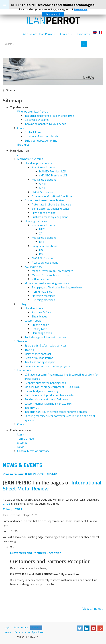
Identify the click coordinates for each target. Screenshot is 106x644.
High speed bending (44, 213)
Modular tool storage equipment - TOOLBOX (52, 387)
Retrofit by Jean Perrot (39, 358)
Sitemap (22, 443)
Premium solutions (43, 167)
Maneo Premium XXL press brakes (53, 271)
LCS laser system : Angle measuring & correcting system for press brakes (62, 377)
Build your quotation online (41, 140)
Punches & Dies (41, 312)
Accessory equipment (45, 262)
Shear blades (39, 316)
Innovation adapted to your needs (45, 124)
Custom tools (33, 321)
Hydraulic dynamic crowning (41, 391)
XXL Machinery (33, 267)
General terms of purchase (33, 451)
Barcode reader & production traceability (49, 395)
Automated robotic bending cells (52, 204)
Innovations (25, 370)
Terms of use (26, 439)
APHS (43, 184)
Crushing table (40, 325)
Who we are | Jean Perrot (39, 34)
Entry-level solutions (45, 246)
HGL (42, 250)
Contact (66, 34)
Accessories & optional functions (52, 196)
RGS (42, 254)
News (21, 447)
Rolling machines (42, 292)
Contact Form (33, 132)
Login (21, 434)
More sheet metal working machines (47, 283)
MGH (42, 242)
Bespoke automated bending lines (45, 383)
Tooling (22, 304)
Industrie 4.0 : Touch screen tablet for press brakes (56, 412)
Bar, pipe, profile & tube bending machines (57, 287)
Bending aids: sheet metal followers (46, 399)
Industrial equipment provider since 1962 (49, 116)
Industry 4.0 (32, 408)
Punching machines (43, 300)
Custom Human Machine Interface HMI (48, 403)
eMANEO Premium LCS (53, 175)
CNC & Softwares (43, 192)
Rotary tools (40, 329)
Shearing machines (36, 221)
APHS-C (44, 188)
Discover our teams (37, 120)
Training (29, 350)
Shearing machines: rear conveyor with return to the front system (60, 418)
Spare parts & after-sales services (46, 345)
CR (41, 233)
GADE (6, 504)
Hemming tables (42, 333)
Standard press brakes (38, 163)
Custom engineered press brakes (44, 200)
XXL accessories (42, 279)
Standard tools (34, 308)
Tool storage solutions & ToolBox (45, 337)
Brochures (83, 34)
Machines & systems (30, 159)
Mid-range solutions (44, 180)
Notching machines (43, 296)
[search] (41, 44)
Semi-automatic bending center (51, 209)
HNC (42, 229)
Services (22, 341)
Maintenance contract (38, 354)
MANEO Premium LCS (52, 171)
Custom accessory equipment (50, 217)
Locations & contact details (42, 136)
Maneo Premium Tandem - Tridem (53, 275)
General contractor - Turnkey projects (47, 366)
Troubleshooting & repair (40, 362)
